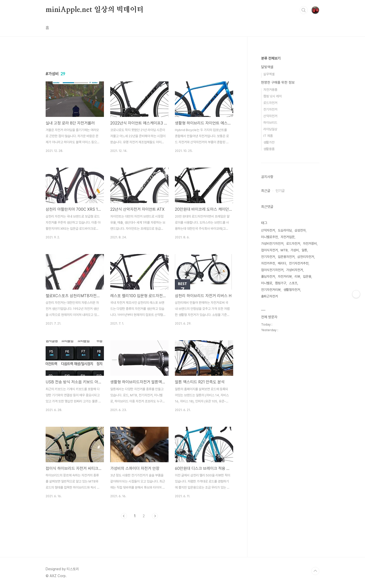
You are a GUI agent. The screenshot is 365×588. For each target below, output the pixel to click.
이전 (124, 516)
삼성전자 (300, 230)
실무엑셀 (269, 74)
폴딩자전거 (268, 277)
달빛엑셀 (267, 67)
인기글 (280, 191)
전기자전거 (270, 109)
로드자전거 (270, 103)
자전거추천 (268, 263)
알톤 (304, 250)
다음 (155, 516)
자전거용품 (270, 90)
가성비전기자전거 (272, 244)
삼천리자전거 (306, 257)
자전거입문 (288, 237)
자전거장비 (310, 244)
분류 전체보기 (271, 58)
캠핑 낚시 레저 (272, 96)
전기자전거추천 (299, 263)
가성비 (295, 250)
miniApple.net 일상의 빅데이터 (95, 10)
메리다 (282, 263)
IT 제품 (268, 136)
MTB (284, 250)
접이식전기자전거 (272, 270)
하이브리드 (270, 123)
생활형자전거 (292, 290)
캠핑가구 (281, 283)
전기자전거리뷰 (271, 290)
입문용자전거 (286, 257)
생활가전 (269, 142)
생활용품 (269, 149)
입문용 (307, 277)
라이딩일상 (270, 129)
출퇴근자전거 (269, 296)
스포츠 (293, 283)
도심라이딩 (285, 230)
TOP (315, 571)
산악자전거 (270, 116)
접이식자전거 (269, 250)
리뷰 (297, 277)
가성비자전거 (295, 270)
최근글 (266, 191)
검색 (304, 10)
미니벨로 (267, 283)
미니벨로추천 (269, 237)
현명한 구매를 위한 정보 (278, 82)
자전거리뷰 (285, 277)
